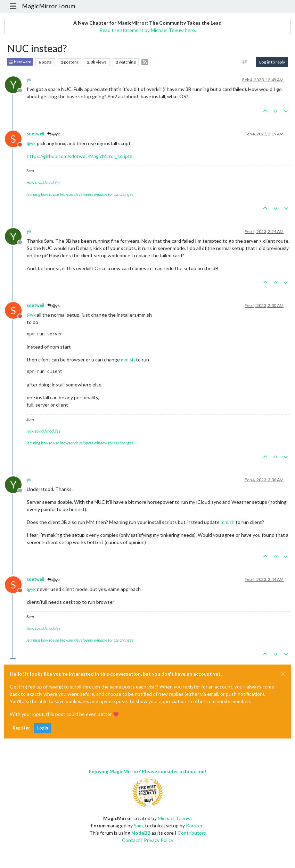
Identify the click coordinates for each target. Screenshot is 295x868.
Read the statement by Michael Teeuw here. (148, 30)
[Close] (283, 674)
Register (21, 728)
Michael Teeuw (174, 818)
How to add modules (43, 182)
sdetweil (35, 134)
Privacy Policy (159, 840)
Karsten (195, 825)
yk (29, 80)
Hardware (20, 62)
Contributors (192, 833)
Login (43, 728)
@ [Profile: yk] (31, 143)
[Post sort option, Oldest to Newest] (245, 62)
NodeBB (141, 833)
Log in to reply (272, 62)
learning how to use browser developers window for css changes (80, 194)
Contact (131, 840)
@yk (54, 134)
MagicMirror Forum (49, 6)
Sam (138, 825)
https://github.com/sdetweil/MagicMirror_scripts (80, 156)
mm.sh (128, 360)
